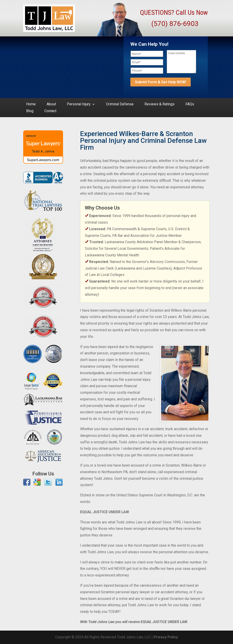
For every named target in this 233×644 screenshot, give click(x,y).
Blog (30, 111)
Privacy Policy (166, 637)
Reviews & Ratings (160, 104)
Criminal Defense (120, 104)
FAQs (190, 104)
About (51, 104)
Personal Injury (79, 104)
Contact (50, 111)
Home (31, 104)
